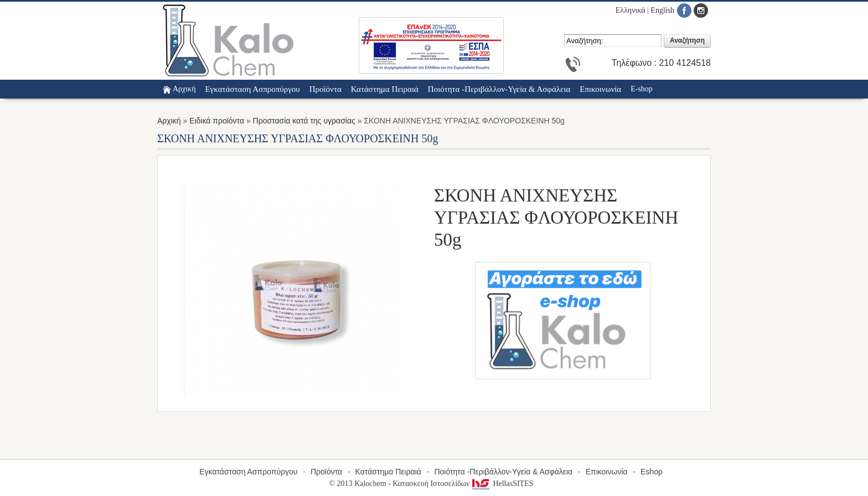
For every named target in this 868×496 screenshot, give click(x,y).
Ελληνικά (631, 10)
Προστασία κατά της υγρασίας (304, 121)
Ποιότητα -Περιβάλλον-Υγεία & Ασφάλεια (503, 472)
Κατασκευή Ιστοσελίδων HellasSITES (463, 484)
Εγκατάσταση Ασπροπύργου (248, 472)
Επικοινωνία (607, 472)
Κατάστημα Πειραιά (388, 472)
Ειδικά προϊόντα (217, 121)
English (662, 10)
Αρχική (184, 89)
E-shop (642, 89)
